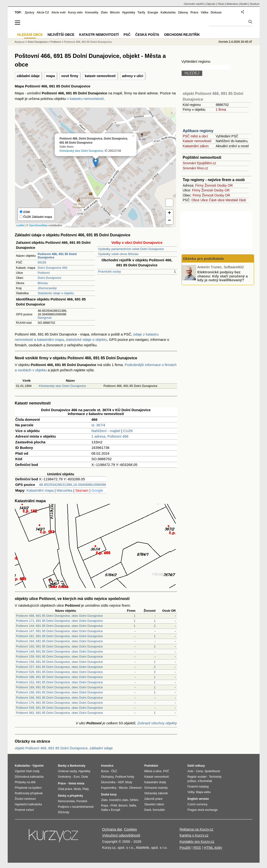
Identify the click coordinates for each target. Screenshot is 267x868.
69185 (42, 262)
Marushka (65, 490)
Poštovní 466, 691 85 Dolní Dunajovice (88, 42)
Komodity (92, 12)
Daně (148, 810)
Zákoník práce (154, 799)
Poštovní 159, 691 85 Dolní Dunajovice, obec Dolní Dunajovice (59, 657)
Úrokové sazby (67, 771)
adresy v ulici (133, 76)
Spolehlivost (212, 771)
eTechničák (205, 781)
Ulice (204, 200)
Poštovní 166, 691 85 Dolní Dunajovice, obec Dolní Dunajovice (59, 698)
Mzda (77, 789)
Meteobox (232, 4)
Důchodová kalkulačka (29, 777)
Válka (205, 12)
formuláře (159, 810)
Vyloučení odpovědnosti (121, 835)
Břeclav (43, 283)
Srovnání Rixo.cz (196, 168)
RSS (197, 847)
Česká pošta (147, 35)
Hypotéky (129, 12)
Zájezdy (211, 4)
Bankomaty (78, 766)
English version (198, 799)
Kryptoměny (109, 788)
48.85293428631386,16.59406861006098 (73, 485)
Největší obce (61, 35)
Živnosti (210, 185)
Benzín (123, 806)
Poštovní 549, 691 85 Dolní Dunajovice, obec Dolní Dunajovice (59, 708)
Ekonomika (108, 782)
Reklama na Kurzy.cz (196, 829)
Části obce (217, 200)
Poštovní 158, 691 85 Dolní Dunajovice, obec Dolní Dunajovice (59, 662)
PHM (114, 806)
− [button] (169, 221)
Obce (195, 200)
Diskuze (216, 12)
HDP (121, 782)
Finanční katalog (198, 787)
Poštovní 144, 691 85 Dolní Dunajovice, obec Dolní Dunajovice (59, 626)
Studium (255, 4)
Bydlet (244, 4)
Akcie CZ (43, 12)
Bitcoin (115, 12)
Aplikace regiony (198, 131)
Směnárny (65, 777)
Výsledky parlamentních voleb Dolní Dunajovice (131, 249)
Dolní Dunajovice (49, 278)
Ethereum (136, 788)
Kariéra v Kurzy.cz (194, 835)
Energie (153, 12)
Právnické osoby (110, 272)
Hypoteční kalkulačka (28, 804)
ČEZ (114, 771)
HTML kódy (213, 847)
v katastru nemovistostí (85, 99)
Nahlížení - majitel (106, 431)
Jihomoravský (47, 288)
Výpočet (38, 766)
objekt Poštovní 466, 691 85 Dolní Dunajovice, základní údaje (64, 748)
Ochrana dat (112, 829)
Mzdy (129, 782)
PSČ (127, 35)
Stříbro (134, 800)
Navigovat (45, 318)
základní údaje (28, 76)
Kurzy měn (75, 12)
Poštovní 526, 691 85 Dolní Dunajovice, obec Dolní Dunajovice (59, 672)
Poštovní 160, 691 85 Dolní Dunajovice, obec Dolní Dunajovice (59, 646)
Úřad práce (65, 789)
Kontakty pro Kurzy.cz (197, 841)
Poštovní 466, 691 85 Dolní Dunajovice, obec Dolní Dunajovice (59, 616)
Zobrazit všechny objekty (157, 723)
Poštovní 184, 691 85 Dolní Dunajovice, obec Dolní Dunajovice (59, 641)
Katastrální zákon (196, 146)
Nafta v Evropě (111, 810)
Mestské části (236, 200)
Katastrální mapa (40, 490)
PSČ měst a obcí (195, 136)
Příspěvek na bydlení (28, 788)
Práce (194, 12)
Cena (199, 771)
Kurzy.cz (20, 42)
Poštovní (44, 273)
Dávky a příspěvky (71, 796)
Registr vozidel (197, 777)
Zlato (104, 12)
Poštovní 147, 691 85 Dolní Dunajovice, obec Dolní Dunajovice (59, 631)
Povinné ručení (24, 810)
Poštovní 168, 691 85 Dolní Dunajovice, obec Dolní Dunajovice (59, 692)
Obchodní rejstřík (194, 4)
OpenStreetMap (38, 225)
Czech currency (198, 804)
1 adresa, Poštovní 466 (110, 436)
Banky (62, 766)
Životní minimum (25, 799)
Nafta (133, 806)
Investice (107, 766)
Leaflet (20, 225)
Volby (191, 792)
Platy (86, 789)
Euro (77, 777)
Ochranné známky (156, 788)
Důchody (64, 812)
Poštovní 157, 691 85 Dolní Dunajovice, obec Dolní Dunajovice (59, 667)
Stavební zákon (154, 804)
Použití (185, 847)
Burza (105, 771)
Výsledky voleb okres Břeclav (118, 254)
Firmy (199, 185)
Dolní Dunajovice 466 (53, 268)
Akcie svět (58, 12)
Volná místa (76, 783)
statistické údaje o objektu (86, 339)
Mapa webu (203, 792)
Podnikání (151, 766)
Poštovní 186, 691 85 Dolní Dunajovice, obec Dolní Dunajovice (59, 677)
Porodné (82, 801)
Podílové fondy (125, 777)
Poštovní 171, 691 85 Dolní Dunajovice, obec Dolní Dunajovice (59, 621)
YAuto (221, 4)
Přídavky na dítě (25, 782)
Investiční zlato (119, 800)
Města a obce (153, 771)
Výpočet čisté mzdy (27, 771)
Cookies (130, 829)
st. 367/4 (98, 425)
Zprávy (29, 12)
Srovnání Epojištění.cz (199, 163)
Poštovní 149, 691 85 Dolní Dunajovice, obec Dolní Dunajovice (59, 651)
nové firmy (70, 76)
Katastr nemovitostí (197, 141)
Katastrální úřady (155, 782)
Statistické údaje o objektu (56, 293)
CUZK (128, 431)
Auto (191, 771)
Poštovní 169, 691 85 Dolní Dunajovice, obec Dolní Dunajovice (59, 687)
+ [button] (169, 213)
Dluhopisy (107, 777)
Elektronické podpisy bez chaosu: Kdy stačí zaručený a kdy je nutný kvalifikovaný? (223, 276)
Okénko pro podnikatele (204, 259)
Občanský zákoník (156, 793)
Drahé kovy (109, 795)
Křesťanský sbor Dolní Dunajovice (81, 151)
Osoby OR (225, 185)
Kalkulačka (168, 12)
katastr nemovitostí (100, 76)
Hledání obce (30, 35)
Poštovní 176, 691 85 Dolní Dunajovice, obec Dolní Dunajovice (59, 703)
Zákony (183, 12)
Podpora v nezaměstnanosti (76, 807)
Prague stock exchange (203, 810)
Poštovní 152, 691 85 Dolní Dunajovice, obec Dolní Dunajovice (59, 682)
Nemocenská (66, 801)
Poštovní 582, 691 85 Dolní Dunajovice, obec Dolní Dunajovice (59, 713)
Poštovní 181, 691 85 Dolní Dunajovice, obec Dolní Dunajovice (59, 636)
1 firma (221, 110)
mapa (50, 76)
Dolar (85, 777)
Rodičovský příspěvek (29, 793)
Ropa (105, 806)
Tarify (141, 12)
